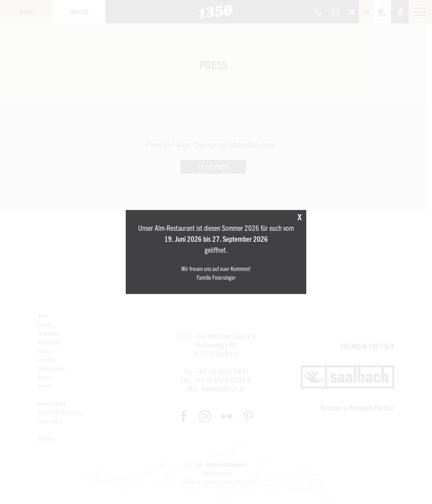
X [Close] (300, 217)
